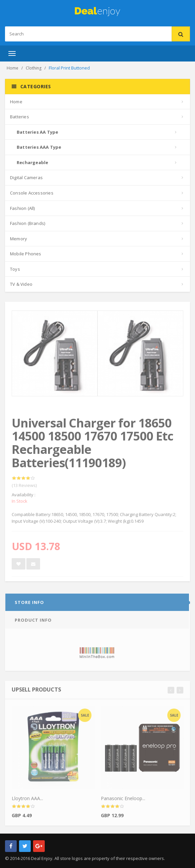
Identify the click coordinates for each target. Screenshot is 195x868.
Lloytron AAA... (27, 800)
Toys (15, 269)
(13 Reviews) (24, 487)
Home (13, 68)
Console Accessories (32, 193)
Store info (29, 604)
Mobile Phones (26, 254)
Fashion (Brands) (28, 223)
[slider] (23, 480)
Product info (33, 622)
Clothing (34, 68)
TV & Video (21, 284)
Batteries (20, 117)
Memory (19, 239)
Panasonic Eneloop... (123, 800)
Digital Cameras (26, 177)
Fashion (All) (23, 208)
